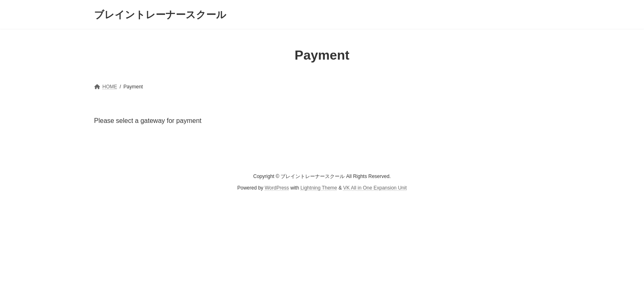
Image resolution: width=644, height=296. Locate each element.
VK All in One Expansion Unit (375, 188)
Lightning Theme (319, 188)
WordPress (277, 188)
